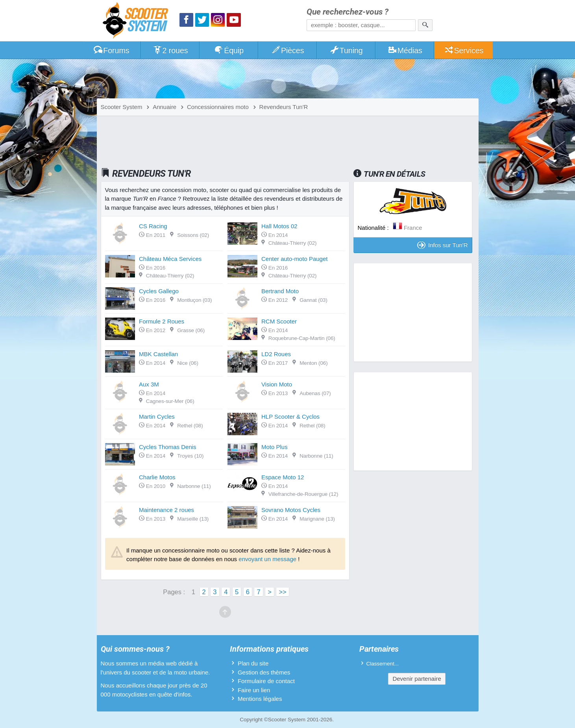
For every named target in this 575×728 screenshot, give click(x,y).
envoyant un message (267, 559)
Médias (405, 50)
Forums (111, 50)
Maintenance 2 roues (166, 510)
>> (282, 592)
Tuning (346, 50)
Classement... (383, 664)
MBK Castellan (158, 354)
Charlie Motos (157, 477)
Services (464, 50)
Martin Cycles (157, 417)
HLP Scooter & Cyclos (290, 417)
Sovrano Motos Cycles (291, 510)
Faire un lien (254, 690)
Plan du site (253, 663)
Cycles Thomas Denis (168, 447)
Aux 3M (149, 384)
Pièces (287, 50)
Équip (229, 50)
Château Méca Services (170, 259)
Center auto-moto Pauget (294, 259)
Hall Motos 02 (279, 226)
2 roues (170, 50)
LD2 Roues (276, 354)
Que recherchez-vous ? (348, 12)
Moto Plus (275, 447)
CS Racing (153, 226)
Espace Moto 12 (283, 477)
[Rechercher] (425, 25)
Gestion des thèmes (264, 672)
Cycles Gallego (159, 291)
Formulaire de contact (266, 681)
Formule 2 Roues (162, 321)
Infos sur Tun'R (442, 245)
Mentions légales (260, 699)
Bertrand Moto (280, 291)
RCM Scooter (279, 321)
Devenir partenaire (417, 679)
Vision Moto (277, 384)
